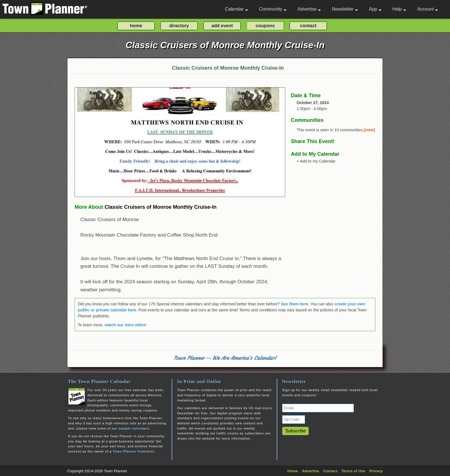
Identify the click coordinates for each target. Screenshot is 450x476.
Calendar (236, 9)
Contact (330, 471)
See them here (294, 304)
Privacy (376, 471)
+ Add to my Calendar (316, 161)
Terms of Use (353, 471)
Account (428, 9)
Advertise (309, 9)
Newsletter (345, 9)
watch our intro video (125, 325)
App (375, 9)
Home (293, 471)
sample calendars (134, 428)
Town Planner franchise (134, 451)
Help (399, 9)
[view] (369, 130)
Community (273, 9)
